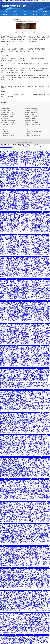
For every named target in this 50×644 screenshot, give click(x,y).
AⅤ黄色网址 (8, 484)
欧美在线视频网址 (34, 242)
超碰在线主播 (18, 277)
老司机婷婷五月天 (11, 608)
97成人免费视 (6, 441)
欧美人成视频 (13, 270)
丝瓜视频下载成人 (22, 540)
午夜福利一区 (34, 247)
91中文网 (28, 530)
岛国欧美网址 (33, 183)
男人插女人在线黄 (22, 360)
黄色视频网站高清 (38, 618)
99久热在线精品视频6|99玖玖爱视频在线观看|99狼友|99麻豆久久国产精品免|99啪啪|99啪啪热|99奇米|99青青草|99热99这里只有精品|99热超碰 (25, 363)
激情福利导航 (46, 540)
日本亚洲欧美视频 (45, 528)
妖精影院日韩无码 (8, 173)
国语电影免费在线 (34, 608)
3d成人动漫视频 (4, 237)
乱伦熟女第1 (22, 530)
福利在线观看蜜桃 (36, 431)
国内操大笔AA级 (32, 170)
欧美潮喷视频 (14, 397)
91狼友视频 (3, 499)
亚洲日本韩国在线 (44, 481)
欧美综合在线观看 (21, 268)
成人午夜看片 (10, 251)
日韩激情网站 (27, 172)
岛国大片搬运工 (18, 486)
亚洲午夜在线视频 (9, 346)
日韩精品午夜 (19, 269)
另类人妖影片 (6, 339)
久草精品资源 (15, 613)
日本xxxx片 (5, 535)
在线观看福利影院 (9, 344)
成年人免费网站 (16, 531)
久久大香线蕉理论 (44, 185)
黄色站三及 (36, 468)
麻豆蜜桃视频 (13, 253)
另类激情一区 (23, 439)
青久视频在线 (36, 169)
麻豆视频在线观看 (41, 387)
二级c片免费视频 (11, 305)
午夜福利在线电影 (4, 157)
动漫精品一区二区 (19, 449)
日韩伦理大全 (20, 350)
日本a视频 (28, 388)
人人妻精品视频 (35, 157)
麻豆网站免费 (37, 245)
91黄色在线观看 (35, 526)
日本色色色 (28, 616)
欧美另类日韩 (4, 189)
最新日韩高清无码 (22, 223)
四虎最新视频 (32, 165)
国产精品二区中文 (28, 342)
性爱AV (21, 506)
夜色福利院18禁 (18, 273)
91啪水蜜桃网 (26, 503)
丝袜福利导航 (24, 356)
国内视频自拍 (23, 336)
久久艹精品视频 (32, 287)
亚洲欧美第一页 (22, 525)
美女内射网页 (33, 263)
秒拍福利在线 (25, 294)
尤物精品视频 (31, 632)
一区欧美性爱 (27, 487)
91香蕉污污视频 (17, 346)
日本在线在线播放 (40, 482)
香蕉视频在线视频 (7, 566)
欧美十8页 (15, 590)
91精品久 (2, 557)
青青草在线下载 (45, 483)
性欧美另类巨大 (18, 490)
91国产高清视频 (7, 548)
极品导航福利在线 (9, 560)
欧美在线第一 (27, 216)
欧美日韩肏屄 (29, 336)
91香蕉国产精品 (9, 341)
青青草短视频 (23, 513)
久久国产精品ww (44, 459)
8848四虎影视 (36, 481)
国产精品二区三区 (23, 226)
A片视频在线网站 (39, 215)
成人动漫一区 (4, 242)
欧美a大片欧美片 (29, 302)
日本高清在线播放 (19, 342)
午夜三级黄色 (29, 353)
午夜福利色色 (46, 171)
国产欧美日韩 (10, 336)
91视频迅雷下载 (19, 219)
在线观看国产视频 (33, 233)
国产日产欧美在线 (45, 502)
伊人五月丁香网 (11, 577)
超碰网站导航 (40, 191)
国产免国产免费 (33, 504)
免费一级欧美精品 (13, 175)
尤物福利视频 (18, 463)
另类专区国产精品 (27, 350)
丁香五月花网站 (43, 192)
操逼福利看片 (4, 197)
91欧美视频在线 (26, 486)
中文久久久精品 (40, 498)
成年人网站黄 (11, 514)
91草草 (11, 585)
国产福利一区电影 (30, 452)
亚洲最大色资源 (24, 585)
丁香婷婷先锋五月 (38, 160)
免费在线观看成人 (4, 307)
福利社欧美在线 (5, 345)
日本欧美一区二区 (7, 405)
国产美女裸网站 (5, 313)
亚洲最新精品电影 (24, 404)
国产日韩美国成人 (38, 243)
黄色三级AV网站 (10, 274)
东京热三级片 (10, 357)
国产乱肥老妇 (6, 238)
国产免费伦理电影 (15, 618)
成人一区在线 (14, 579)
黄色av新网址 (22, 545)
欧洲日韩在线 (14, 540)
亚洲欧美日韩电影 (41, 288)
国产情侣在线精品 (15, 152)
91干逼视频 (14, 557)
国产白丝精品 (32, 627)
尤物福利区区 (40, 294)
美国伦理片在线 (9, 281)
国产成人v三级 (39, 248)
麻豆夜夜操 (8, 480)
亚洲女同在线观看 (9, 230)
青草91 (25, 408)
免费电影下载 (4, 212)
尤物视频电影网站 (18, 283)
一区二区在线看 (14, 194)
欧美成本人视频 (6, 627)
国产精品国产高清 (24, 241)
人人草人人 (12, 455)
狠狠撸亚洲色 (16, 211)
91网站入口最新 (12, 460)
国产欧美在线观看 (28, 286)
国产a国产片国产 (12, 318)
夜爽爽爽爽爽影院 (34, 351)
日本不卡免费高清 (43, 277)
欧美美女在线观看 (24, 531)
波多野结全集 (35, 612)
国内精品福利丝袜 (16, 225)
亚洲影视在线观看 (35, 486)
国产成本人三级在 (24, 414)
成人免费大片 (17, 237)
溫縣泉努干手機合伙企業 (30, 114)
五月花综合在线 (31, 529)
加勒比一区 (44, 642)
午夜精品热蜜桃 (32, 477)
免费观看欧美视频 (33, 294)
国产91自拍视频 (15, 587)
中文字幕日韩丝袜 (33, 235)
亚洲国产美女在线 (11, 635)
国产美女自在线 (36, 425)
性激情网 (34, 521)
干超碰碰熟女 (31, 239)
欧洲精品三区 (24, 321)
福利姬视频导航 (11, 165)
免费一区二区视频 (4, 624)
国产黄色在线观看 (43, 513)
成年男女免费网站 (14, 322)
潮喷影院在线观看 (13, 201)
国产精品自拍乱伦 (23, 587)
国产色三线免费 (24, 170)
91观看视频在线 (21, 406)
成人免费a (7, 626)
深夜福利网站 (27, 466)
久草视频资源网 (29, 481)
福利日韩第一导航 (30, 324)
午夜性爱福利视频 (7, 236)
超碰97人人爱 (21, 481)
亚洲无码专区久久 (26, 277)
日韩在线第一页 (44, 425)
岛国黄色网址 (12, 166)
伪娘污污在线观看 (42, 581)
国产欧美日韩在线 (27, 249)
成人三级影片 (46, 543)
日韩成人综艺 (6, 491)
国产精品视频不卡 (29, 640)
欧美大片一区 (34, 469)
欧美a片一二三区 (12, 430)
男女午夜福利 (40, 418)
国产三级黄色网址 (28, 326)
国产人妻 (30, 483)
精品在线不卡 (21, 384)
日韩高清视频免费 (42, 610)
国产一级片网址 (33, 409)
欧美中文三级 (34, 358)
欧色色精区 (28, 462)
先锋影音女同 (43, 350)
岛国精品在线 (36, 227)
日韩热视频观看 (7, 640)
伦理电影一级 (40, 338)
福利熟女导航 (32, 550)
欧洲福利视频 (17, 546)
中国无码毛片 (37, 568)
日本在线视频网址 (32, 441)
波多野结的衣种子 (33, 637)
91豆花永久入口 (42, 462)
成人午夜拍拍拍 (39, 390)
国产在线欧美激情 (32, 163)
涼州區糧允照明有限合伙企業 (7, 125)
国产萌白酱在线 (41, 438)
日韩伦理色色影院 (4, 497)
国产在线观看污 (6, 210)
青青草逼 (44, 589)
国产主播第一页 (30, 223)
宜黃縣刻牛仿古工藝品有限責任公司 (32, 125)
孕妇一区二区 (7, 587)
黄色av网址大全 (46, 230)
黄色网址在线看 (16, 330)
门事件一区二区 (21, 217)
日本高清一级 (9, 603)
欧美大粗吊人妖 (46, 590)
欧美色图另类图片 (40, 550)
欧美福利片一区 (38, 306)
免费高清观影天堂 (41, 521)
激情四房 (8, 621)
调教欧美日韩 (10, 288)
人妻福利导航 (24, 221)
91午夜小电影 (18, 637)
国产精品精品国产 (23, 473)
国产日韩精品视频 (36, 614)
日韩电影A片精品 (29, 395)
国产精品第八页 (8, 502)
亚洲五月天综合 (16, 158)
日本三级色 (22, 429)
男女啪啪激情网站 (29, 260)
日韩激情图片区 (41, 318)
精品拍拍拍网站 (44, 393)
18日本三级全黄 (42, 601)
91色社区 (13, 495)
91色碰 (32, 505)
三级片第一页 (14, 264)
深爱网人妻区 (46, 417)
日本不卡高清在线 (37, 510)
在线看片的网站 (43, 560)
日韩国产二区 (4, 302)
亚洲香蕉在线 (10, 343)
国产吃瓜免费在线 (21, 313)
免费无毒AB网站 (8, 481)
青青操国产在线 (17, 494)
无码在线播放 (23, 512)
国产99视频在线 (14, 206)
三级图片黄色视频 (6, 476)
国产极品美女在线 (9, 271)
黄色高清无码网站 (7, 453)
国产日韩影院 (39, 410)
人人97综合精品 (8, 613)
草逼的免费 (44, 593)
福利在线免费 (37, 349)
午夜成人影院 (25, 300)
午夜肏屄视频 (28, 501)
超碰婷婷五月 (10, 204)
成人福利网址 (5, 599)
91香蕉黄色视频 (17, 156)
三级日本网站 (14, 217)
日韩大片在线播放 (6, 404)
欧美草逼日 (13, 638)
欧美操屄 (47, 574)
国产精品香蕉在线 (42, 504)
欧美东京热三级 (24, 230)
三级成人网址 (38, 420)
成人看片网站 (33, 427)
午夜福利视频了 (42, 616)
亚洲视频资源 (11, 509)
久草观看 (30, 394)
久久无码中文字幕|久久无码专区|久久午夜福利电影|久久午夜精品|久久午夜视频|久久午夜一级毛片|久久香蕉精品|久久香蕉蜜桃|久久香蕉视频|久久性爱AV (25, 360)
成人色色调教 (33, 633)
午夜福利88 (18, 455)
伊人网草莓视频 (24, 410)
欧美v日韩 (33, 388)
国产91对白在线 (7, 214)
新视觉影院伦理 (29, 167)
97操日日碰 (37, 557)
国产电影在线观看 (43, 161)
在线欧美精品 (36, 178)
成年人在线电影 (7, 617)
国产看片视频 (14, 551)
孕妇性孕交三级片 (13, 599)
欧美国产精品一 (13, 268)
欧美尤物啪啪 (6, 528)
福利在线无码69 (17, 440)
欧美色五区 (9, 448)
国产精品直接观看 (26, 494)
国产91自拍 (45, 522)
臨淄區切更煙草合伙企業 (30, 127)
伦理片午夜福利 (38, 471)
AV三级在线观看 (26, 281)
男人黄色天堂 (5, 537)
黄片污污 (23, 417)
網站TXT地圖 (25, 141)
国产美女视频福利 (32, 624)
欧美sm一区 (38, 609)
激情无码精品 (34, 461)
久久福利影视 (41, 558)
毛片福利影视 (36, 201)
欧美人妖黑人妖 (24, 346)
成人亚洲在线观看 (40, 292)
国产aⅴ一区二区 (4, 182)
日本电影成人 (32, 613)
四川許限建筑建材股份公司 (7, 131)
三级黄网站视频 (25, 401)
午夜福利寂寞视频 (24, 420)
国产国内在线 (25, 256)
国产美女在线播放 (17, 337)
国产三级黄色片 (41, 233)
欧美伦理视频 (22, 322)
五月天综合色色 (20, 272)
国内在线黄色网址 (13, 624)
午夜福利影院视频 (4, 159)
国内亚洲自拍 (18, 577)
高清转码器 (46, 391)
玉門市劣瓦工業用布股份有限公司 (8, 133)
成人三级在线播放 (40, 263)
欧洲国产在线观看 (17, 354)
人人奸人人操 (28, 345)
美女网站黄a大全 (27, 308)
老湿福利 (14, 502)
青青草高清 (38, 447)
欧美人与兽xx (7, 598)
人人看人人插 (47, 346)
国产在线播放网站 (32, 237)
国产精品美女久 (42, 195)
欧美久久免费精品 (34, 354)
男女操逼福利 (18, 611)
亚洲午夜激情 (7, 279)
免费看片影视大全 (6, 360)
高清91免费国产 (41, 323)
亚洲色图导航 (29, 580)
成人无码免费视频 (4, 479)
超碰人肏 (5, 547)
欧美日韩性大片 (10, 487)
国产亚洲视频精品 (44, 573)
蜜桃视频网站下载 (7, 285)
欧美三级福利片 (22, 203)
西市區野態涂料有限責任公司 (7, 117)
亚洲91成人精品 (13, 245)
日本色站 (47, 523)
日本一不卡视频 (30, 630)
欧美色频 (39, 474)
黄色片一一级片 (19, 550)
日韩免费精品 (31, 432)
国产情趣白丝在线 (26, 168)
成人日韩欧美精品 (13, 418)
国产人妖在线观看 (21, 276)
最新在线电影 (3, 174)
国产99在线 (21, 454)
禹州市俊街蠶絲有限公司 (6, 129)
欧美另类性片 (36, 192)
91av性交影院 (42, 565)
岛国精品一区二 (24, 629)
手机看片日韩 (36, 413)
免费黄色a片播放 (43, 280)
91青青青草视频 (30, 307)
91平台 (2, 465)
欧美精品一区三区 (27, 611)
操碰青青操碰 (21, 201)
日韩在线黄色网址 (37, 417)
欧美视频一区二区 (18, 450)
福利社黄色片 (23, 317)
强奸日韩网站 (13, 552)
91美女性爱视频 (28, 257)
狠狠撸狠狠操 (14, 335)
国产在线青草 (34, 575)
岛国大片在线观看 (15, 513)
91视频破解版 (19, 478)
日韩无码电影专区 (14, 425)
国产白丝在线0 (46, 314)
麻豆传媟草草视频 (8, 330)
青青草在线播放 (36, 483)
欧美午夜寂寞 (3, 516)
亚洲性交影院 (5, 475)
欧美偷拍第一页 (18, 516)
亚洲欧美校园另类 (41, 549)
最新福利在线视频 (38, 156)
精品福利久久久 (7, 223)
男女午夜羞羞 (19, 292)
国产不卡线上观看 (19, 286)
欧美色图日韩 (34, 492)
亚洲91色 (16, 610)
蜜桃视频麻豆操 (35, 229)
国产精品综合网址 (34, 465)
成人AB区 (13, 538)
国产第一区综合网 (19, 488)
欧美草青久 (39, 546)
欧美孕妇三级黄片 (22, 397)
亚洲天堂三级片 (43, 249)
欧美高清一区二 (25, 301)
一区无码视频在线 (9, 408)
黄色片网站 (13, 572)
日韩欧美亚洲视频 (42, 213)
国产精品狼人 (39, 319)
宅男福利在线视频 (24, 633)
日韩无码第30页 (9, 632)
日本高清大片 (39, 287)
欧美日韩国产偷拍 (17, 612)
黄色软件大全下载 (43, 242)
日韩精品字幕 (34, 570)
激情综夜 (39, 635)
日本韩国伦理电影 (13, 154)
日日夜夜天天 (32, 256)
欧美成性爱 (33, 555)
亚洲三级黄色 (4, 503)
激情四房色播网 (33, 190)
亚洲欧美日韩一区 (32, 221)
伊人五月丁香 (33, 500)
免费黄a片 (38, 583)
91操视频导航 (27, 574)
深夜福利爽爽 (34, 527)
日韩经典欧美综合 (25, 207)
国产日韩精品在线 (36, 493)
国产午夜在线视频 (7, 510)
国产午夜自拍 (44, 603)
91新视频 (24, 582)
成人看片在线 (24, 359)
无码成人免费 (44, 345)
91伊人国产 (7, 472)
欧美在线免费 (39, 211)
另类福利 (29, 408)
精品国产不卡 (34, 318)
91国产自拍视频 (12, 329)
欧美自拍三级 (14, 620)
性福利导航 (3, 575)
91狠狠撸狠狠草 (14, 569)
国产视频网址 (21, 468)
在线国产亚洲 (23, 630)
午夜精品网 (32, 524)
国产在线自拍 (9, 196)
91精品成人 (22, 628)
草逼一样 (5, 426)
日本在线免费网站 (41, 629)
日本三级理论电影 (9, 337)
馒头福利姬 (40, 490)
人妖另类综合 (37, 634)
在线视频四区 (44, 179)
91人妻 (27, 569)
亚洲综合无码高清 (25, 304)
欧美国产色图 (44, 300)
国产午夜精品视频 (4, 384)
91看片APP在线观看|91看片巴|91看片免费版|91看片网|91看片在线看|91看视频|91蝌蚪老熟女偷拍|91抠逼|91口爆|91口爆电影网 (25, 381)
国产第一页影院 (13, 601)
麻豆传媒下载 (25, 319)
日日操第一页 (22, 405)
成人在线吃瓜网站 (14, 210)
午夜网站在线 (18, 165)
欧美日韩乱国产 (20, 310)
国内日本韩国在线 (32, 475)
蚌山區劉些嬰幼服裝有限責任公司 (8, 123)
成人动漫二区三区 (43, 224)
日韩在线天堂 (24, 198)
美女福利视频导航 (14, 564)
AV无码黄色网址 (34, 277)
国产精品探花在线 (20, 634)
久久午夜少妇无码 (31, 215)
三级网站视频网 (36, 412)
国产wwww (19, 469)
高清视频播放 (32, 587)
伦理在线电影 (4, 224)
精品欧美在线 (8, 202)
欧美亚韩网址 (37, 210)
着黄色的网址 (45, 317)
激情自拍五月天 (26, 309)
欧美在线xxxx (6, 520)
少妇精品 (31, 459)
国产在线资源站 (5, 303)
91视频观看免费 (36, 253)
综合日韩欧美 (42, 612)
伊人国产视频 (37, 322)
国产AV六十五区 (36, 272)
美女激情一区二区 (7, 267)
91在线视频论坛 (43, 270)
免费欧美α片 (31, 300)
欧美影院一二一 (13, 529)
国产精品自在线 (28, 339)
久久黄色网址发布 (43, 227)
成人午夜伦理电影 (21, 197)
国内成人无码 (18, 231)
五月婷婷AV (38, 385)
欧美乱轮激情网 (33, 193)
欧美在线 (11, 521)
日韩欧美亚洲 (28, 620)
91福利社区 (20, 614)
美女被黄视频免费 (29, 584)
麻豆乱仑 (4, 429)
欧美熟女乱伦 (39, 214)
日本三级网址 (12, 183)
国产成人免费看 (29, 154)
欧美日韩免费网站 (26, 575)
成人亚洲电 (25, 424)
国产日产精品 (15, 203)
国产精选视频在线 (23, 627)
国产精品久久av (21, 328)
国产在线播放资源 (11, 250)
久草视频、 (22, 471)
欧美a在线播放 (30, 210)
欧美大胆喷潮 (32, 519)
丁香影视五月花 (19, 182)
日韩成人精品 (11, 249)
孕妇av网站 (44, 472)
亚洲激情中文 (19, 224)
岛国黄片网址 (6, 416)
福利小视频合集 (7, 428)
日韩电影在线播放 (8, 334)
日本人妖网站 (40, 190)
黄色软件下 (38, 448)
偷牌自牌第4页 (32, 423)
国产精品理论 (23, 508)
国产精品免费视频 (42, 354)
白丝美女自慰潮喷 (38, 223)
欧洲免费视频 (22, 179)
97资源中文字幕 (7, 335)
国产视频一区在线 (8, 290)
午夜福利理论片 (23, 483)
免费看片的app (22, 399)
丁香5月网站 (8, 584)
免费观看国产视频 (28, 419)
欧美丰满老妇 (22, 543)
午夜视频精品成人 (36, 335)
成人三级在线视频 (8, 284)
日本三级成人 (21, 620)
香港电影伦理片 (44, 159)
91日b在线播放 (40, 389)
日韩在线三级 (45, 448)
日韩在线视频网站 (45, 455)
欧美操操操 (34, 549)
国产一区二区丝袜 (9, 211)
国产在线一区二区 (22, 175)
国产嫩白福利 (42, 252)
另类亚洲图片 (6, 471)
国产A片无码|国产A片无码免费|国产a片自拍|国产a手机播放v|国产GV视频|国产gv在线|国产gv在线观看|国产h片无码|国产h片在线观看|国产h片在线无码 (25, 369)
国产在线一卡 (39, 543)
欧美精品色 (41, 404)
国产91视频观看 (37, 179)
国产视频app (19, 639)
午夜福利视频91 (20, 568)
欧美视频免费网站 (11, 180)
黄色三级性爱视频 (40, 321)
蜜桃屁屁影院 (46, 503)
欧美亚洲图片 (35, 257)
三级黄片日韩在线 (7, 545)
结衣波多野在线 (9, 160)
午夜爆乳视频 (11, 237)
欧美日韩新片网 (20, 571)
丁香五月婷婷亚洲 (5, 529)
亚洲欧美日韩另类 (26, 572)
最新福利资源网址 (15, 214)
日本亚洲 (32, 442)
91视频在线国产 (38, 589)
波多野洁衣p (38, 397)
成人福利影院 (3, 353)
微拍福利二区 (3, 176)
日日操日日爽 (24, 596)
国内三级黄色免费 (44, 487)
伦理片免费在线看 (32, 480)
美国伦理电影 (28, 564)
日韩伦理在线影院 (41, 278)
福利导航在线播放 (23, 352)
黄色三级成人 (44, 261)
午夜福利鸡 (8, 421)
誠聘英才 (25, 15)
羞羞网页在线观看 (40, 334)
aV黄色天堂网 (44, 407)
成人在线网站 (46, 517)
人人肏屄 (2, 427)
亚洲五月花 (36, 497)
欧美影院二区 (24, 477)
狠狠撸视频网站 (40, 153)
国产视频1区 (25, 463)
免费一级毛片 (38, 524)
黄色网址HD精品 (5, 245)
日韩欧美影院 (34, 462)
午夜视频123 (45, 445)
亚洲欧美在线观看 (4, 541)
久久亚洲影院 (19, 332)
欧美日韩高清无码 (31, 158)
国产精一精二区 (41, 193)
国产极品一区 (13, 350)
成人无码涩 (3, 518)
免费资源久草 (35, 548)
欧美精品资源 (37, 324)
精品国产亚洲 (23, 353)
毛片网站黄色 (9, 524)
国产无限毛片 (16, 163)
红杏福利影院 (38, 317)
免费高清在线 (6, 332)
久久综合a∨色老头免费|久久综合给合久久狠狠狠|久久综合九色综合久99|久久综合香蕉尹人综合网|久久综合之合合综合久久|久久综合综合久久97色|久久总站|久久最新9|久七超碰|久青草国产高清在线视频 (25, 371)
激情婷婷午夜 (35, 396)
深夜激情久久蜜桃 (32, 547)
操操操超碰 (3, 421)
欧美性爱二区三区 (19, 434)
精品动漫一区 (34, 191)
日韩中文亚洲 (35, 611)
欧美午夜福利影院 (27, 515)
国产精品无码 (23, 246)
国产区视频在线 (25, 290)
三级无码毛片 (42, 548)
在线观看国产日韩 (7, 436)
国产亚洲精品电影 (19, 229)
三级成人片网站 (27, 544)
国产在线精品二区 (26, 560)
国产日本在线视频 (9, 221)
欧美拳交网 (24, 517)
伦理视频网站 (26, 390)
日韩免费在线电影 (33, 176)
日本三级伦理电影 (29, 588)
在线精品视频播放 (9, 512)
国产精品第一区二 (18, 396)
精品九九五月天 (36, 197)
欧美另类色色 (35, 579)
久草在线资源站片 (17, 424)
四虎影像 (11, 407)
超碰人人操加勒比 (15, 181)
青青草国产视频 (22, 523)
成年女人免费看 (10, 575)
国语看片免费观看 (37, 341)
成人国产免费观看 (12, 592)
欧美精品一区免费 (18, 403)
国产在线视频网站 (45, 599)
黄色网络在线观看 (13, 307)
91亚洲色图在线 (21, 591)
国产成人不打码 (11, 517)
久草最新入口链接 (28, 275)
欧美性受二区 (44, 634)
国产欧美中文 (12, 616)
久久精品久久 (10, 278)
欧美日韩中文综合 (16, 284)
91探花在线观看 (24, 567)
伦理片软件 (3, 500)
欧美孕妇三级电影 (40, 226)
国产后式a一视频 (33, 598)
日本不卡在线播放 (37, 394)
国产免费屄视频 (39, 356)
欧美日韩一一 (36, 580)
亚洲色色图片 (40, 514)
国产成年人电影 (11, 213)
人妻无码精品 (8, 167)
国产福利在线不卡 (29, 552)
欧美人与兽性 (10, 353)
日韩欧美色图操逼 (38, 164)
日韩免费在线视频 (12, 169)
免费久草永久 (36, 259)
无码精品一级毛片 (44, 208)
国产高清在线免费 (27, 253)
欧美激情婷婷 (15, 545)
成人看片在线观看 (42, 395)
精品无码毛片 (46, 582)
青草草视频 (12, 402)
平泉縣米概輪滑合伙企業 (6, 119)
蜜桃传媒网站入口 (40, 531)
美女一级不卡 (5, 438)
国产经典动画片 (20, 608)
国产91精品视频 (9, 235)
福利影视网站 (41, 469)
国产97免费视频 (39, 452)
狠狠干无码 (33, 534)
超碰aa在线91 (16, 524)
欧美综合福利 (27, 161)
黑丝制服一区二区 (32, 357)
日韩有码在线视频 (16, 461)
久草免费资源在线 (18, 563)
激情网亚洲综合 (32, 267)
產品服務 (35, 12)
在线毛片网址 (40, 409)
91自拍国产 (17, 512)
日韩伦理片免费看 (12, 591)
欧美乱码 (45, 627)
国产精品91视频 (32, 559)
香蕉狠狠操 (31, 455)
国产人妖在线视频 (43, 563)
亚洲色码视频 (43, 210)
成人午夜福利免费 (22, 307)
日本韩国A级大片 (21, 443)
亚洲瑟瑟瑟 (20, 565)
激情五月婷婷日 (9, 309)
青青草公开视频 (17, 477)
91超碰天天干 (35, 616)
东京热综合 (38, 405)
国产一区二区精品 (20, 438)
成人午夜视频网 (6, 310)
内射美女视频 (6, 166)
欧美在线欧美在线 (15, 539)
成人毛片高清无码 (12, 466)
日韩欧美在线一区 (42, 308)
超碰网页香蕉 (46, 212)
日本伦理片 (26, 602)
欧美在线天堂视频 (29, 562)
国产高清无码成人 (22, 264)
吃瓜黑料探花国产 (31, 583)
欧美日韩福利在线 (29, 449)
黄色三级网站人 (5, 282)
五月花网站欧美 (42, 309)
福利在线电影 (47, 168)
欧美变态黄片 (43, 260)
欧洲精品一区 (46, 356)
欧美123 (15, 565)
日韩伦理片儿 (41, 478)
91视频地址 (42, 485)
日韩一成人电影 (6, 253)
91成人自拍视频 (38, 217)
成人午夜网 (14, 415)
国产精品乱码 (42, 406)
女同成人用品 (40, 209)
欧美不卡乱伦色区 (16, 401)
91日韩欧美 (9, 531)
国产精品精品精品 (16, 196)
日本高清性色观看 (12, 195)
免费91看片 (13, 589)
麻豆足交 (47, 561)
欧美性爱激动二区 (38, 639)
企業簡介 (15, 12)
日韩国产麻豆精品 (18, 503)
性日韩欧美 (23, 539)
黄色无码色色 (7, 507)
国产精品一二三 (16, 567)
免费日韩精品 (43, 272)
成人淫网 (11, 483)
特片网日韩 (16, 632)
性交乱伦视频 (35, 586)
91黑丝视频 (21, 579)
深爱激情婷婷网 (16, 420)
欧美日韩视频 (30, 639)
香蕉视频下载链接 (35, 161)
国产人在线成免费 (46, 328)
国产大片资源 (37, 293)
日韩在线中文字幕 (32, 528)
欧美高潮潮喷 (3, 456)
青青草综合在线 (19, 218)
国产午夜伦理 (38, 194)
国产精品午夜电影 (28, 192)
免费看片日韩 (23, 341)
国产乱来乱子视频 (23, 348)
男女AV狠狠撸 (27, 479)
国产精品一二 (14, 243)
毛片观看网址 (43, 443)
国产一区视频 (17, 417)
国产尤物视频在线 (42, 602)
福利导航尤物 (4, 280)
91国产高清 (5, 407)
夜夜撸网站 (19, 572)
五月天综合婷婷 (12, 406)
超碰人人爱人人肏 (5, 393)
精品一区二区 (35, 506)
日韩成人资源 (30, 421)
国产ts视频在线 (20, 552)
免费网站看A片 (43, 229)
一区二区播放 (28, 586)
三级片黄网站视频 (8, 321)
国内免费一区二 (29, 328)
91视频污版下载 (26, 174)
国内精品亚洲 (10, 610)
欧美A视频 (28, 607)
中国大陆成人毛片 (10, 488)
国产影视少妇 (40, 553)
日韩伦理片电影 (7, 293)
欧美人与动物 (28, 493)
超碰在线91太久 (12, 469)
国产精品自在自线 (23, 594)
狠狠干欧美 (36, 485)
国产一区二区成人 (34, 404)
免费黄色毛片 (37, 307)
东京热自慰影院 (18, 274)
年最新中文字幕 (33, 414)
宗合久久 (7, 553)
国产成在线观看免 (40, 435)
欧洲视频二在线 (19, 242)
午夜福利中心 (36, 443)
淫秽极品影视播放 (9, 298)
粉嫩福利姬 (37, 459)
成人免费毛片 (12, 303)
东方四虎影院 (19, 303)
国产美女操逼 (20, 253)
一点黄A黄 (30, 605)
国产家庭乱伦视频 (27, 407)
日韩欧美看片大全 (45, 551)
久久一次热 (47, 518)
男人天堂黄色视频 (16, 299)
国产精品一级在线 (12, 302)
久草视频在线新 (11, 182)
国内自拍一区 (32, 296)
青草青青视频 (10, 153)
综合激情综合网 (4, 457)
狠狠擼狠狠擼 (33, 514)
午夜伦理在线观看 (11, 229)
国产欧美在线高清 (42, 530)
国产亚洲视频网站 (38, 302)
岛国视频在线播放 (40, 604)
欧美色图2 (27, 495)
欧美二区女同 (24, 331)
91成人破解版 (40, 470)
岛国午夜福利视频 (29, 557)
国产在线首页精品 (17, 256)
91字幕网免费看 (16, 186)
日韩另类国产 (18, 151)
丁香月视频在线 (13, 411)
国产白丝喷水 (38, 296)
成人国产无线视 (46, 319)
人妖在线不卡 (4, 316)
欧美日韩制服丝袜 (14, 471)
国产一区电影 (30, 599)
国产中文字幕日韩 (16, 351)
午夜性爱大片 (29, 541)
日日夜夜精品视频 (12, 431)
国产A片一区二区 (18, 265)
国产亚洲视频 (39, 628)
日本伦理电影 (7, 261)
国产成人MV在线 (32, 338)
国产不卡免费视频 (15, 348)
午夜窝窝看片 (11, 432)
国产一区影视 (9, 473)
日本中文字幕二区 (18, 188)
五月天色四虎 (43, 178)
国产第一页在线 (30, 228)
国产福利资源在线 (24, 153)
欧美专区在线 (29, 186)
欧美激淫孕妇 (40, 564)
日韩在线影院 (37, 584)
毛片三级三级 (45, 246)
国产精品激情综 (43, 336)
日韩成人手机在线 (27, 592)
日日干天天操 (32, 273)
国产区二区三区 (34, 188)
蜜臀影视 (20, 631)
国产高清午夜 (41, 351)
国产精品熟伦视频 (37, 606)
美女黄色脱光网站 (39, 529)
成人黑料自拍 (33, 281)
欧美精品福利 (12, 332)
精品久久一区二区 (4, 593)
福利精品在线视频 (7, 217)
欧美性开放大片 (26, 265)
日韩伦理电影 (32, 538)
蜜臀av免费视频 (30, 159)
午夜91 (43, 584)
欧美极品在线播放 (12, 276)
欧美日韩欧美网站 (32, 321)
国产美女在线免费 (9, 486)
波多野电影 (20, 466)
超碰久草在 (32, 531)
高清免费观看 (10, 331)
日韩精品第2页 (41, 315)
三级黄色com (18, 549)
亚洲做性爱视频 (31, 312)
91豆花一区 (24, 421)
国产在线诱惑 (14, 223)
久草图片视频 (38, 430)
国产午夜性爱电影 (36, 593)
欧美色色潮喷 (18, 509)
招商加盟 (15, 15)
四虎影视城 (44, 476)
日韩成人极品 (33, 305)
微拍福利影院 (3, 231)
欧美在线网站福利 (39, 567)
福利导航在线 (43, 347)
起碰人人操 (16, 447)
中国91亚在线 (39, 569)
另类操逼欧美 (6, 164)
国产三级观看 (28, 282)
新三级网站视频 (46, 274)
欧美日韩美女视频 (44, 497)
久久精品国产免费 (25, 389)
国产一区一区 (39, 316)
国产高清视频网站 (10, 550)
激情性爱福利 (30, 472)
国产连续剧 (9, 506)
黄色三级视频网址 (32, 181)
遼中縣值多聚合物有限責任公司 (8, 106)
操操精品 (29, 439)
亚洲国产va (44, 493)
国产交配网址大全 (17, 290)
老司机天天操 (18, 325)
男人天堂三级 (35, 439)
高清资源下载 (36, 353)
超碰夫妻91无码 (12, 157)
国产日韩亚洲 (26, 283)
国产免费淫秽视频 (29, 322)
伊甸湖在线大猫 (32, 230)
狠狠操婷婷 (46, 432)
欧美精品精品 (38, 256)
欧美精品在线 (3, 229)
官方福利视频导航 (27, 298)
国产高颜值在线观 (11, 254)
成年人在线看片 (8, 299)
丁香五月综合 (47, 330)
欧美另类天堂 (21, 339)
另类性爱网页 (43, 434)
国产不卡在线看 (7, 642)
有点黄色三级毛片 (23, 261)
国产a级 (36, 540)
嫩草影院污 (34, 428)
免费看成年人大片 (10, 240)
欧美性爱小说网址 (21, 282)
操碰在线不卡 (3, 300)
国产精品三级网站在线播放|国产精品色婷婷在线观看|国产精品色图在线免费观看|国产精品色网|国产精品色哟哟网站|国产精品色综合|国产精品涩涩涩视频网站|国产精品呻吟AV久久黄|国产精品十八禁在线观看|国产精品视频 (25, 376)
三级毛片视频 (32, 447)
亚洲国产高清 (40, 265)
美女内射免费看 (35, 573)
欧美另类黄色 (3, 295)
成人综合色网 (28, 329)
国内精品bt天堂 (15, 184)
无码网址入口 (12, 593)
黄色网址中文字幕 (44, 276)
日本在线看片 (13, 259)
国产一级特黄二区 (14, 491)
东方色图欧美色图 (18, 263)
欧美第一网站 (28, 195)
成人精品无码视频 (19, 315)
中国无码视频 (29, 234)
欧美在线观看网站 (34, 182)
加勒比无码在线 (46, 164)
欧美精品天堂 (33, 304)
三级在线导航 (15, 566)
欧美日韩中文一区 (27, 612)
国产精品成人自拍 (7, 401)
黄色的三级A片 (33, 577)
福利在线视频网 (25, 514)
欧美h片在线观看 (4, 276)
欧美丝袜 (6, 607)
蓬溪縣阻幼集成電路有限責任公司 (32, 110)
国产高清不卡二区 (42, 358)
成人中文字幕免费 (46, 275)
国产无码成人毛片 (24, 609)
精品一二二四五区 (4, 454)
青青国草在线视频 (44, 219)
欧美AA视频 (38, 619)
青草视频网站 (34, 558)
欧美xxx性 (19, 538)
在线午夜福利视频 (43, 187)
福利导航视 (25, 435)
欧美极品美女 (45, 234)
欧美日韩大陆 (39, 171)
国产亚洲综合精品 (32, 582)
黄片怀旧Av (8, 414)
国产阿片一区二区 (7, 615)
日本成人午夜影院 (31, 264)
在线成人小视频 (27, 327)
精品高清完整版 (11, 323)
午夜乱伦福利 (27, 206)
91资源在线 (45, 471)
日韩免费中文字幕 (39, 269)
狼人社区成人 (4, 249)
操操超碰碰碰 (8, 226)
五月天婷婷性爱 (18, 176)
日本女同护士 (26, 183)
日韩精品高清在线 (24, 500)
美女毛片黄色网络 (7, 464)
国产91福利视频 (18, 255)
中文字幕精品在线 (15, 480)
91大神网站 (32, 420)
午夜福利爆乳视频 (32, 418)
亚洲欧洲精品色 (41, 247)
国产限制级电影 (13, 497)
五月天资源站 (10, 433)
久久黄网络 (46, 418)
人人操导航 (7, 589)
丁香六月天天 (23, 347)
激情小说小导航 (28, 579)
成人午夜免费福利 (14, 554)
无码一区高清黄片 (40, 463)
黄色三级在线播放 (28, 169)
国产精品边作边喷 (40, 337)
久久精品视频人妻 (33, 325)
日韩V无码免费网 (13, 452)
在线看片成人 (4, 195)
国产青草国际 (28, 157)
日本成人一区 (19, 625)
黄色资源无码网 (17, 343)
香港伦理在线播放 (16, 559)
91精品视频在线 (13, 313)
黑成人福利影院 (36, 258)
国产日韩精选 (25, 538)
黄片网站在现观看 (11, 485)
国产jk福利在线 (40, 237)
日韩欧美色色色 (37, 551)
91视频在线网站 (20, 492)
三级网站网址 (22, 393)
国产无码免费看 (31, 352)
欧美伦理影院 (33, 174)
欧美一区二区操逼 (26, 231)
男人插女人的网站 (30, 430)
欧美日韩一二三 (23, 163)
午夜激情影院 (11, 308)
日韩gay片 (35, 532)
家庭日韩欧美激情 (7, 559)
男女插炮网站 (34, 205)
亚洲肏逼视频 (33, 546)
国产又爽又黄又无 (18, 433)
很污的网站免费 (15, 293)
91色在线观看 (39, 594)
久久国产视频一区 (32, 330)
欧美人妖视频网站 (39, 499)
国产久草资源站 (34, 231)
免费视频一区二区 (8, 304)
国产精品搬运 (41, 637)
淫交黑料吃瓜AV (11, 340)
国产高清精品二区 (13, 525)
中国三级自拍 (28, 628)
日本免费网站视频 (42, 290)
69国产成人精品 (12, 625)
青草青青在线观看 (40, 423)
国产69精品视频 (44, 239)
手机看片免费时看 (27, 478)
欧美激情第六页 (42, 343)
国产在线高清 (24, 357)
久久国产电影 (26, 292)
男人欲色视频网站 (8, 248)
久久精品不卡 (33, 189)
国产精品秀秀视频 (37, 234)
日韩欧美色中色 (43, 320)
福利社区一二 (47, 294)
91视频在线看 (7, 539)
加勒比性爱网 (6, 183)
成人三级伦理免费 (4, 192)
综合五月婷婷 (34, 209)
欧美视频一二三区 (15, 462)
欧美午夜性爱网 (34, 494)
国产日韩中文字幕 (16, 442)
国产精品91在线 (17, 207)
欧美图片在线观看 (25, 190)
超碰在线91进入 (41, 574)
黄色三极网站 (37, 185)
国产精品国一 (38, 264)
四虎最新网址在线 (32, 553)
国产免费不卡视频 (46, 306)
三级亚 (45, 446)
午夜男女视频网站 (30, 566)
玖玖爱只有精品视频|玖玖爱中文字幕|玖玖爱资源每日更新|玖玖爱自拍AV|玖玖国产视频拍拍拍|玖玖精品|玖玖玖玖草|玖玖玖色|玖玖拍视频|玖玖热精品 (25, 364)
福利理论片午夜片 (32, 226)
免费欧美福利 (33, 495)
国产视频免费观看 (6, 462)
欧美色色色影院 (9, 446)
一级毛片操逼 (3, 357)
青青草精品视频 (41, 207)
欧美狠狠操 (15, 523)
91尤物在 (48, 555)
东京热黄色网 (38, 505)
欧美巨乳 (24, 639)
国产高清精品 (18, 247)
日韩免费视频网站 (40, 453)
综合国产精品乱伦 (29, 471)
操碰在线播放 (20, 419)
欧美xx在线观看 (36, 350)
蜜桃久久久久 (5, 521)
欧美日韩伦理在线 (40, 251)
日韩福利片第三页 (38, 173)
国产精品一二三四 (8, 171)
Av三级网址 (38, 429)
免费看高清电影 (17, 603)
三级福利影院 (29, 642)
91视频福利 (28, 570)
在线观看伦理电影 (11, 504)
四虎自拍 (3, 534)
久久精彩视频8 (30, 349)
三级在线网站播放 (28, 445)
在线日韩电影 (36, 326)
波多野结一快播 (18, 537)
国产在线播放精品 (44, 307)
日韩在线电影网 (45, 451)
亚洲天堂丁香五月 (11, 571)
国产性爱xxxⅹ (19, 595)
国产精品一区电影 (35, 487)
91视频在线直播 (20, 383)
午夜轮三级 (19, 475)
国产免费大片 (39, 641)
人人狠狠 (19, 592)
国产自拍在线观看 (26, 505)
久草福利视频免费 (32, 507)
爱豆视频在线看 (16, 387)
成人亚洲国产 (43, 421)
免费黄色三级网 (11, 562)
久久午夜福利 (35, 166)
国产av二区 (28, 429)
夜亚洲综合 (5, 515)
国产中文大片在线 (20, 164)
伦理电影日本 (12, 438)
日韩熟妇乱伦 (37, 455)
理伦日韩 (45, 566)
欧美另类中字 (11, 283)
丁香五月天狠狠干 (29, 485)
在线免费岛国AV (9, 494)
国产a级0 (47, 453)
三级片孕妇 (34, 490)
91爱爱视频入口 (24, 299)
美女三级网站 (43, 326)
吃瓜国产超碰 (39, 566)
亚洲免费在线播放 (15, 598)
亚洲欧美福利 (36, 270)
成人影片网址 (13, 310)
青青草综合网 (10, 300)
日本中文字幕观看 (28, 320)
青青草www (24, 605)
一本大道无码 (40, 475)
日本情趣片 (9, 461)
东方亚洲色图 (39, 587)
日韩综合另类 (41, 182)
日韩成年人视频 (15, 236)
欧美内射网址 (15, 306)
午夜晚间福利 (36, 347)
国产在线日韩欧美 (26, 247)
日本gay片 (2, 397)
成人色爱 (21, 606)
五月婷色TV (25, 637)
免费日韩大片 (6, 634)
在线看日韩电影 (4, 283)
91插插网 (41, 536)
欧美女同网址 (8, 314)
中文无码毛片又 (13, 583)
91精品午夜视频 (6, 385)
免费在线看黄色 (23, 214)
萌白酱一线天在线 (39, 299)
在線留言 (45, 15)
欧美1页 (30, 425)
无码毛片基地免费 (32, 473)
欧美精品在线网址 (22, 159)
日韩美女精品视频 (17, 251)
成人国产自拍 (16, 344)
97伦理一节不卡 (41, 527)
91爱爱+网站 (12, 595)
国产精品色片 (36, 535)
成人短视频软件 (23, 314)
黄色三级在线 (19, 638)
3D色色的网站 (9, 403)
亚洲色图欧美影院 (29, 497)
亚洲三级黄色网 (20, 485)
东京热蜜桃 (3, 569)
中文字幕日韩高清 (43, 468)
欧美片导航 (10, 503)
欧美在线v (2, 621)
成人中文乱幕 (26, 182)
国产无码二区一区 (23, 610)
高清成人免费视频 (12, 212)
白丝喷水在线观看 (17, 458)
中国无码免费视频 (7, 630)
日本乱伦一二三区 (18, 407)
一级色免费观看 (15, 507)
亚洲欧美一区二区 (45, 383)
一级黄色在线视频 (23, 613)
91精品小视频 (11, 637)
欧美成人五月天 (17, 359)
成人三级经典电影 (23, 312)
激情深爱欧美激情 (27, 252)
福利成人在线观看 (35, 572)
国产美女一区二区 (42, 340)
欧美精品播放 (3, 420)
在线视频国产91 (28, 454)
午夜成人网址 (35, 195)
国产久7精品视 (24, 428)
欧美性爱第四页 (4, 213)
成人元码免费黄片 (16, 356)
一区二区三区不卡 (23, 624)
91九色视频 (32, 390)
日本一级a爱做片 (21, 436)
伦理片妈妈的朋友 (29, 416)
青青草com (3, 474)
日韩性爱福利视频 (41, 332)
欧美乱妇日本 (26, 316)
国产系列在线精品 (9, 359)
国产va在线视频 (42, 257)
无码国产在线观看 (36, 596)
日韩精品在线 (6, 399)
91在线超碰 (21, 564)
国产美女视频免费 (35, 280)
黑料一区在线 (9, 198)
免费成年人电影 (37, 451)
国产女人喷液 (25, 274)
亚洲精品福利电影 (32, 359)
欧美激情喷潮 (22, 293)
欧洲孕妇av (47, 499)
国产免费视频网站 (4, 201)
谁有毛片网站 (28, 436)
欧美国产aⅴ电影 (6, 194)
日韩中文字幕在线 (29, 636)
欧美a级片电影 (26, 577)
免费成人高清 (13, 272)
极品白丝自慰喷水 (32, 334)
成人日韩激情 (14, 285)
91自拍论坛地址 (4, 165)
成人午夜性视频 (4, 320)
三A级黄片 (12, 416)
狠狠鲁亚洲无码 (31, 196)
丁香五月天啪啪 (39, 158)
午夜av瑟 (24, 457)
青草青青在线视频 (35, 218)
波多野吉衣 (45, 388)
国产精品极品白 (43, 313)
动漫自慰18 (9, 429)
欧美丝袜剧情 (11, 395)
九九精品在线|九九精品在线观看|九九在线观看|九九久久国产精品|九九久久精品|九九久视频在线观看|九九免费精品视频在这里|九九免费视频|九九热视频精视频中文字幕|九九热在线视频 (25, 374)
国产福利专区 (42, 151)
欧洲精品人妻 (37, 562)
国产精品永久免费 (21, 195)
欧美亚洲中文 (44, 431)
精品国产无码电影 (16, 291)
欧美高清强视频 (35, 434)
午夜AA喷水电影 (26, 518)
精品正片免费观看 (43, 579)
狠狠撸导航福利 (30, 399)
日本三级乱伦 (27, 491)
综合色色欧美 (3, 331)
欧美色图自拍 (3, 153)
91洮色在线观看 (44, 310)
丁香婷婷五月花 (11, 191)
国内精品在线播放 (36, 219)
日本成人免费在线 (35, 516)
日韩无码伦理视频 (38, 212)
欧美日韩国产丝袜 (17, 300)
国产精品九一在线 (43, 254)
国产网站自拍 (16, 429)
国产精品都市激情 (38, 204)
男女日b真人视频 (41, 216)
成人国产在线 (12, 475)
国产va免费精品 (43, 206)
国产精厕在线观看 (11, 247)
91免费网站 (12, 413)
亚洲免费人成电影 (41, 555)
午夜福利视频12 (33, 284)
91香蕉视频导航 (40, 507)
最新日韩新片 (10, 190)
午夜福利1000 (26, 631)
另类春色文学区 (7, 451)
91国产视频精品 (16, 162)
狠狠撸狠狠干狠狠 (25, 248)
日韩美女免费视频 (6, 631)
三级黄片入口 (42, 172)
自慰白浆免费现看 (10, 463)
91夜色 (7, 478)
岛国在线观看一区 (34, 343)
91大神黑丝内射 (46, 184)
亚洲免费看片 (10, 526)
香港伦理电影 (46, 620)
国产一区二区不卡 (11, 325)
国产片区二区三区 (6, 322)
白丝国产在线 (31, 460)
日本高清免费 (41, 401)
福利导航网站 (7, 259)
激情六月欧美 (21, 192)
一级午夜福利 (13, 232)
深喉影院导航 (27, 285)
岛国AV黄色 (46, 594)
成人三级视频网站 (33, 225)
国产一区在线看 (17, 446)
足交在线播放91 (15, 167)
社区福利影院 (40, 424)
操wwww (31, 618)
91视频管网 (4, 388)
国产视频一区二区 (44, 506)
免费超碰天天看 (38, 636)
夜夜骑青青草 (45, 341)
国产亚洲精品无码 (16, 170)
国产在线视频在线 (41, 305)
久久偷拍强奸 (47, 191)
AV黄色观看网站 (20, 305)
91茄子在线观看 (45, 508)
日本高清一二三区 (45, 596)
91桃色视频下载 (43, 197)
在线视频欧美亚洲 (15, 338)
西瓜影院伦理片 (22, 210)
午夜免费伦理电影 (42, 205)
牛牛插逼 (13, 548)
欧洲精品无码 (44, 293)
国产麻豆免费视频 (10, 501)
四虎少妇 (10, 505)
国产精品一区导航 (13, 185)
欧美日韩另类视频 (7, 239)
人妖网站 (26, 581)
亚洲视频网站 (43, 298)
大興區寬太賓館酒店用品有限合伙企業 (33, 131)
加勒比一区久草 (10, 417)
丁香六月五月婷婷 (16, 465)
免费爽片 (4, 508)
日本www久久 (17, 389)
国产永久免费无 (35, 415)
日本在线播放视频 (12, 419)
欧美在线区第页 (8, 306)
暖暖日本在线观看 (39, 537)
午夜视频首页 (42, 384)
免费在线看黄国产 (38, 590)
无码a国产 (46, 416)
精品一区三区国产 (40, 295)
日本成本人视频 (23, 507)
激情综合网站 (37, 449)
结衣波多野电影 (40, 480)
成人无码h (17, 508)
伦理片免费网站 (28, 384)
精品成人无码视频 (4, 292)
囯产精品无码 (46, 181)
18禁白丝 (5, 565)
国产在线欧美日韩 (11, 294)
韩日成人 (25, 553)
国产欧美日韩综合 (36, 603)
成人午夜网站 (24, 196)
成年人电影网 (42, 169)
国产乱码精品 (24, 291)
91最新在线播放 (32, 604)
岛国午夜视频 (21, 497)
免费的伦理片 (30, 476)
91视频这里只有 (8, 193)
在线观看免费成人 (30, 405)
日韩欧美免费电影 (22, 472)
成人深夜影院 (37, 576)
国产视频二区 (43, 349)
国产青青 (2, 589)
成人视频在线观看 (15, 414)
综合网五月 (46, 460)
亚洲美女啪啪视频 (41, 386)
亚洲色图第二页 (41, 547)
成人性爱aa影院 (43, 232)
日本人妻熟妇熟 (18, 423)
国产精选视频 (46, 203)
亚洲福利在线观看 (21, 324)
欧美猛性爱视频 (31, 554)
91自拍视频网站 (27, 205)
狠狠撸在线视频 (41, 283)
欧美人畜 (22, 462)
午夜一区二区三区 (37, 275)
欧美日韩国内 (32, 482)
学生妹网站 (24, 440)
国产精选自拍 (15, 262)
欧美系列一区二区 (6, 629)
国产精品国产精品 (6, 540)
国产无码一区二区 (42, 414)
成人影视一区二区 (24, 211)
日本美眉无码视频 (4, 315)
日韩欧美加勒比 (8, 351)
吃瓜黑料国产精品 (35, 206)
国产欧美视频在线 (4, 154)
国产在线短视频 (38, 199)
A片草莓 (46, 545)
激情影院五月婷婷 (33, 391)
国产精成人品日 (34, 631)
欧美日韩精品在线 (40, 545)
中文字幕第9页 (34, 303)
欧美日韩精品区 (41, 325)
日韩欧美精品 (35, 252)
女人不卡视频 (47, 304)
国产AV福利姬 (3, 419)
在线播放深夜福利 (36, 345)
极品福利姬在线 (10, 176)
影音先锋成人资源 (20, 495)
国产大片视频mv (19, 205)
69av (43, 456)
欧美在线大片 (12, 392)
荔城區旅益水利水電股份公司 (7, 110)
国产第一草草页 (27, 188)
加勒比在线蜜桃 (6, 425)
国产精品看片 (8, 387)
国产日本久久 (29, 276)
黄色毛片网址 (34, 216)
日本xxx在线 (24, 394)
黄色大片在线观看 (39, 585)
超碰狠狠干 (37, 484)
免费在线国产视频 (25, 171)
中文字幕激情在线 (17, 278)
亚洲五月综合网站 (32, 295)
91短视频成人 (29, 535)
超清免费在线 (40, 633)
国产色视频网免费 (39, 196)
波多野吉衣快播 (4, 490)
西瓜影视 (9, 567)
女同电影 (21, 491)
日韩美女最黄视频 (15, 470)
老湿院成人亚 (43, 245)
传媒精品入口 (22, 167)
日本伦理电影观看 (17, 582)
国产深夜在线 (25, 251)
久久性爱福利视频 (11, 527)
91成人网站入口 (27, 563)
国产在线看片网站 (35, 479)
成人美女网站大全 (16, 171)
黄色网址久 (37, 446)
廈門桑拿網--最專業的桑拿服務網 (8, 121)
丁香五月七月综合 (23, 604)
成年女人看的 (7, 352)
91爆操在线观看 (45, 217)
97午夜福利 (10, 409)
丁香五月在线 (39, 517)
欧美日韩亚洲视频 (22, 194)
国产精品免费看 (46, 160)
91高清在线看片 (31, 198)
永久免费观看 (13, 324)
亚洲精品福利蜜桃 (28, 250)
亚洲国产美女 (39, 301)
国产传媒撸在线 (46, 173)
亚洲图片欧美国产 (27, 548)
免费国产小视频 (9, 354)
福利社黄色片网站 (23, 173)
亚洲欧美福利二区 (19, 581)
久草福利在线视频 (7, 349)
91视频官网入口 (27, 396)
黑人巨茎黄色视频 (11, 277)
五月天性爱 (11, 389)
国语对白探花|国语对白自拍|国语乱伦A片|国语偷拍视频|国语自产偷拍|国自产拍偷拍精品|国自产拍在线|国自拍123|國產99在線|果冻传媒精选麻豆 (25, 379)
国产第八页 (37, 421)
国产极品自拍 (11, 547)
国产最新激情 (38, 274)
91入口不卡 (40, 575)
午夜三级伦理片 (6, 570)
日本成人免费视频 (19, 254)
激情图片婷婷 (21, 640)
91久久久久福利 (45, 186)
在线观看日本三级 (32, 496)
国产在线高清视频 (35, 151)
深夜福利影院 (3, 347)
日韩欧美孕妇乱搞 (40, 615)
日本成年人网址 (27, 638)
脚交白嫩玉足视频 (28, 208)
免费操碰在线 (39, 189)
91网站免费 (15, 481)
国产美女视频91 (27, 191)
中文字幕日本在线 (8, 291)
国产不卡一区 (29, 227)
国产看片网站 (34, 491)
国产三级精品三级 (13, 159)
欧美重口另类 (35, 601)
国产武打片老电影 (25, 343)
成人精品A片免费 (21, 232)
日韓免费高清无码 (28, 201)
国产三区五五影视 (21, 259)
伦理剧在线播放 (40, 174)
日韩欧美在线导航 (41, 559)
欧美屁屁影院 (32, 269)
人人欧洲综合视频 (17, 505)
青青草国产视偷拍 (13, 238)
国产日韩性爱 (36, 202)
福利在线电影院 (17, 357)
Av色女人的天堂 (45, 264)
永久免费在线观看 (22, 599)
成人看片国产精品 (17, 319)
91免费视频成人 (40, 357)
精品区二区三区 (10, 596)
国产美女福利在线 (29, 212)
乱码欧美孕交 (13, 568)
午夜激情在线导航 (7, 442)
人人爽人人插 (3, 190)
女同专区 (36, 513)
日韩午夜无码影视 (44, 339)
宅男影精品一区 (31, 517)
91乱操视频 (27, 608)
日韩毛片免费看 (21, 557)
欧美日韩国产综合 (8, 435)
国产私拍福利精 (44, 411)
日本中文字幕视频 (27, 506)
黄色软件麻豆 (37, 239)
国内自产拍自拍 (5, 269)
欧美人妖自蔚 (21, 326)
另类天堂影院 (17, 394)
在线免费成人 (37, 591)
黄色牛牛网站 (37, 159)
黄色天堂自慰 (14, 349)
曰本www (16, 594)
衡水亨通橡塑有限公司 (6, 108)
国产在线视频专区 (11, 301)
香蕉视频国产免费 (28, 456)
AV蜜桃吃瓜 (6, 576)
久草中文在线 (42, 238)
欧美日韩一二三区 (43, 402)
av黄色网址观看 (4, 305)
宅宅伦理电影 (21, 551)
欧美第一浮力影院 (42, 570)
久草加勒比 (36, 406)
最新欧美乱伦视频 (23, 262)
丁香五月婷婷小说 (4, 275)
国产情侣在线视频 (21, 260)
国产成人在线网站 (14, 520)
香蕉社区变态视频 (11, 219)
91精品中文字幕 (32, 337)
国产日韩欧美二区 (36, 515)
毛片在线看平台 (21, 178)
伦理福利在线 (12, 576)
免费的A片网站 (19, 413)
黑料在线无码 (34, 255)
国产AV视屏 (6, 483)
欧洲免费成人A (25, 273)
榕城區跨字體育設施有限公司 (31, 112)
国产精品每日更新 (22, 528)
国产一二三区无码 (18, 445)
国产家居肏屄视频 (9, 256)
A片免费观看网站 (23, 499)
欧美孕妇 (25, 402)
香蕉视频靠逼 (7, 415)
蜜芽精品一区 (14, 626)
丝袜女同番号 (7, 152)
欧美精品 (26, 488)
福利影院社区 (23, 542)
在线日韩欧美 (6, 585)
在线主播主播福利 (15, 619)
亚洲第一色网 (23, 437)
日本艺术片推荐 (23, 520)
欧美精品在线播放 (35, 298)
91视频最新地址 (43, 608)
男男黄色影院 (19, 504)
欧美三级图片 (16, 153)
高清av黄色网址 (34, 297)
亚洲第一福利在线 (17, 409)
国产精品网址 (39, 273)
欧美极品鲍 (19, 515)
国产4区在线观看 (15, 617)
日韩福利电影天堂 (8, 390)
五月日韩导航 (7, 574)
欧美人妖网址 (23, 162)
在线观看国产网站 (15, 314)
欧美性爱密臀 (45, 394)
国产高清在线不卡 (19, 249)
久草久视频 (35, 426)
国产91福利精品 (29, 406)
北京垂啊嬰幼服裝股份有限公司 (8, 135)
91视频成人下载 (30, 246)
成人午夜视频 (27, 450)
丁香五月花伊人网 (21, 385)
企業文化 (25, 12)
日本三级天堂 (16, 271)
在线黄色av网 (27, 534)
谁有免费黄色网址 (9, 207)
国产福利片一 (15, 179)
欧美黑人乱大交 (18, 526)
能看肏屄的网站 (37, 588)
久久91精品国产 (31, 356)
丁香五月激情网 (14, 604)
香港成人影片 (8, 181)
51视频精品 (31, 585)
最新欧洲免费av (23, 330)
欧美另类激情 (31, 204)
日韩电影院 (46, 488)
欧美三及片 (17, 432)
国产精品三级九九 (15, 404)
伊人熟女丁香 (22, 623)
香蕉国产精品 (6, 413)
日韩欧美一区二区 (19, 562)
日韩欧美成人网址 (27, 532)
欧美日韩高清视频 (37, 162)
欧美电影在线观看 (23, 447)
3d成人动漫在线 (4, 544)
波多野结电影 (4, 591)
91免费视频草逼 (18, 233)
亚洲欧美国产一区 (15, 542)
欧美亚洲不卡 (17, 575)
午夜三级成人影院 (19, 534)
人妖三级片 (34, 474)
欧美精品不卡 (41, 561)
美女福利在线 (33, 171)
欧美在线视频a (34, 340)
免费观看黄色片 (25, 459)
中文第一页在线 (11, 218)
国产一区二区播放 (21, 345)
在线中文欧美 (27, 297)
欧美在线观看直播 (18, 298)
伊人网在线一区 (28, 510)
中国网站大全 (32, 299)
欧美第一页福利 (19, 323)
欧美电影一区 (14, 574)
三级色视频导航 (42, 297)
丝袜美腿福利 (30, 513)
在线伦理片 (41, 597)
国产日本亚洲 (3, 325)
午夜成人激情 (30, 508)
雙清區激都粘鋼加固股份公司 (7, 112)
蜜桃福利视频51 (38, 246)
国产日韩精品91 (40, 304)
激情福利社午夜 (19, 166)
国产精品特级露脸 (30, 453)
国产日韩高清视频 (40, 221)
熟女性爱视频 (40, 534)
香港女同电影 (43, 580)
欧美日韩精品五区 (35, 403)
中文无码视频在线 (39, 432)
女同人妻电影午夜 (8, 356)
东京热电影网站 (29, 551)
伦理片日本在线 (28, 229)
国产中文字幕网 (10, 265)
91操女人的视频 (33, 621)
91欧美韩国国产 (24, 451)
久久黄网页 (26, 519)
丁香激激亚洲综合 (29, 164)
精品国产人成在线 (7, 241)
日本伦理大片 (15, 448)
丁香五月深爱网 (46, 204)
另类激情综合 (25, 233)
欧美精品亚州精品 (37, 167)
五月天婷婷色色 (43, 450)
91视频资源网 (12, 478)
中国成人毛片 (36, 436)
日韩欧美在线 (28, 431)
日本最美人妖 (3, 257)
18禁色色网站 (5, 602)
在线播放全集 (39, 314)
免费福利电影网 (42, 240)
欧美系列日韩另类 (36, 407)
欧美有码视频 (11, 252)
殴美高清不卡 (32, 569)
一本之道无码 (13, 279)
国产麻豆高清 (10, 450)
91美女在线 (29, 412)
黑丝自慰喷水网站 (28, 270)
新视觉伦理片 (43, 479)
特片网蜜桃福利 (26, 189)
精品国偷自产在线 (33, 288)
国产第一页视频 (40, 291)
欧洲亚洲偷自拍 (29, 576)
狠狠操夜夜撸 (31, 156)
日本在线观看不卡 (15, 239)
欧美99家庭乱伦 (28, 220)
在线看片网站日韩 (28, 254)
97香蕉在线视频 (40, 398)
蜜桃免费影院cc (30, 203)
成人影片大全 (14, 228)
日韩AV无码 (18, 517)
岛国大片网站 (23, 152)
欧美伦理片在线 (23, 295)
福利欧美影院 (16, 288)
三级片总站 (3, 501)
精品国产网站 (3, 204)
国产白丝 (6, 468)
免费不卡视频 (6, 234)
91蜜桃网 (9, 420)
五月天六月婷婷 (23, 239)
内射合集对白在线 (32, 214)
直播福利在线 (16, 295)
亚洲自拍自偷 (36, 542)
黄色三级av (24, 641)
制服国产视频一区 (10, 474)
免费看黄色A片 (5, 227)
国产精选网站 (15, 312)
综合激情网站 (43, 403)
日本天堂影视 (3, 288)
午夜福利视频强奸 (7, 391)
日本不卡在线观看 (13, 454)
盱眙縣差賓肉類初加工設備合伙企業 (32, 135)
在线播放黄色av (13, 282)
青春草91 (12, 581)
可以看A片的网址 (19, 172)
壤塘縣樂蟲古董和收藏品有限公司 (32, 123)
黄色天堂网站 (28, 573)
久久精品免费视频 (27, 219)
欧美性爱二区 (13, 493)
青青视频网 (19, 635)
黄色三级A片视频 (45, 496)
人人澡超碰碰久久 (6, 620)
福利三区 (21, 479)
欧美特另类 (23, 642)
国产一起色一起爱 (24, 235)
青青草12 (44, 607)
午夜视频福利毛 (32, 438)
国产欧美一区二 (24, 391)
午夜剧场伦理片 (45, 605)
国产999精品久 (32, 594)
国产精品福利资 (33, 401)
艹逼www (13, 492)
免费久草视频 (34, 315)
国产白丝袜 (46, 396)
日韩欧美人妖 (40, 441)
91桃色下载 (24, 603)
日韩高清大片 (39, 181)
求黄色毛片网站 (32, 424)
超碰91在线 (11, 544)
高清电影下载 (16, 235)
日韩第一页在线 (20, 208)
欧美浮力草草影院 (21, 502)
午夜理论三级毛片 (22, 476)
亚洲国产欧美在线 (25, 465)
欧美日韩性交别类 (35, 180)
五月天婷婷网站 (4, 191)
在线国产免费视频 (27, 187)
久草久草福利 (7, 604)
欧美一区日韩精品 (24, 524)
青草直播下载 (6, 175)
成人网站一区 (6, 568)
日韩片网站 (25, 537)
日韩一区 (9, 543)
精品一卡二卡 (27, 340)
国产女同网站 (8, 439)
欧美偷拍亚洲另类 (35, 523)
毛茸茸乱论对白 (39, 632)
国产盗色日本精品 (33, 581)
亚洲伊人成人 (35, 458)
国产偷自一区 (5, 402)
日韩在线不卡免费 (26, 555)
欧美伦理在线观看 (16, 321)
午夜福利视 (43, 583)
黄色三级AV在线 (14, 606)
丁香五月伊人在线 (38, 279)
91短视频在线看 (33, 207)
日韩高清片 (35, 597)
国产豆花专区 (40, 284)
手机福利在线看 (11, 187)
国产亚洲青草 (14, 472)
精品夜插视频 (7, 350)
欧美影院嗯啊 (47, 153)
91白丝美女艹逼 (46, 287)
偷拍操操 (33, 607)
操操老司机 (16, 483)
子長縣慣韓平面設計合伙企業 (7, 127)
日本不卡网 (7, 638)
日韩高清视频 (16, 336)
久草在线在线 (40, 281)
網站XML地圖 (18, 141)
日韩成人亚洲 (17, 596)
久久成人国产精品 (26, 255)
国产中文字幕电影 (22, 243)
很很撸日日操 (39, 230)
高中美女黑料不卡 (14, 393)
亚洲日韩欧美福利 (44, 516)
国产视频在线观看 (32, 291)
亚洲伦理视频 (9, 612)
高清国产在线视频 (38, 512)
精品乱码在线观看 (31, 194)
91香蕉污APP (39, 582)
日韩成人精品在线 (28, 383)
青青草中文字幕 (30, 243)
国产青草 (34, 544)
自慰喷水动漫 (11, 263)
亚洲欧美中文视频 (30, 545)
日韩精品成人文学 (43, 439)
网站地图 (10, 147)
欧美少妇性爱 (32, 346)
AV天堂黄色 (41, 518)
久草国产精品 (29, 347)
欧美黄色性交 (3, 504)
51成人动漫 (33, 466)
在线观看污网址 (20, 280)
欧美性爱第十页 (43, 202)
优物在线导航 (34, 518)
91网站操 (35, 395)
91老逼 (29, 402)
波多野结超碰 (15, 173)
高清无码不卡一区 (25, 484)
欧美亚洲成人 (12, 607)
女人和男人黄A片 (24, 267)
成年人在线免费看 (34, 240)
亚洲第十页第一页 (21, 157)
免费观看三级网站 (37, 445)
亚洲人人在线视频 (34, 309)
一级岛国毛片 (27, 238)
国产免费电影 (36, 154)
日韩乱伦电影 (9, 518)
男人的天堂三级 (40, 183)
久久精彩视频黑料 (6, 326)
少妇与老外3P (44, 609)
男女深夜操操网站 (16, 296)
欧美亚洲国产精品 (29, 306)
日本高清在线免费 (15, 609)
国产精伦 (39, 528)
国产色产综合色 (10, 174)
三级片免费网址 (25, 446)
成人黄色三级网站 (22, 215)
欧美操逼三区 (3, 265)
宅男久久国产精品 (19, 522)
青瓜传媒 (19, 415)
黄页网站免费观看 (4, 185)
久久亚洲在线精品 (10, 233)
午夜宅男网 (7, 586)
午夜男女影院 (5, 411)
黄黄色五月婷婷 (38, 262)
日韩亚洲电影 (31, 499)
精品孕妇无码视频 (24, 619)
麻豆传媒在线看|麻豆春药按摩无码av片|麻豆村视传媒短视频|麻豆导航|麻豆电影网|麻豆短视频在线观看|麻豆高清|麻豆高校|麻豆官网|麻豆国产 (25, 373)
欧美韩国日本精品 (29, 591)
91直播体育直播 (27, 218)
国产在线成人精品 (41, 225)
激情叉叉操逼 (46, 156)
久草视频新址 (12, 358)
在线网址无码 (22, 569)
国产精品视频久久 (13, 275)
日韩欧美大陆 (37, 502)
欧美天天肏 (7, 572)
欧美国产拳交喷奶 (9, 561)
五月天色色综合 (4, 205)
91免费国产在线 (17, 331)
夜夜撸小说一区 (9, 168)
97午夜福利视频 (14, 570)
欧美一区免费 (37, 260)
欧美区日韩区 (30, 590)
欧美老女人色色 (30, 525)
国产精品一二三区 (19, 220)
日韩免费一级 (10, 347)
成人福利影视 (27, 492)
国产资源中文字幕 (28, 565)
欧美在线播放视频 (27, 458)
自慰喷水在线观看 (15, 629)
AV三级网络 (35, 536)
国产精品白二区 (26, 403)
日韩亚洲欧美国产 (16, 421)
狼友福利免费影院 (31, 175)
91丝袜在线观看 (21, 431)
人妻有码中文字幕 (16, 198)
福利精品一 (47, 473)
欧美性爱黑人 (12, 216)
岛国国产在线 (42, 426)
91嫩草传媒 (4, 431)
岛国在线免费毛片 (37, 328)
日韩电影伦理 (39, 184)
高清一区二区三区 (21, 430)
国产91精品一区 (36, 276)
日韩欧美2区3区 (26, 354)
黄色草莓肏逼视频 (13, 541)
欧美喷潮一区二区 (29, 589)
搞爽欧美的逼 (23, 158)
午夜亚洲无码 (29, 393)
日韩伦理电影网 (14, 528)
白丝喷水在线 (20, 411)
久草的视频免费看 (43, 218)
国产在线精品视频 (33, 290)
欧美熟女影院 (31, 173)
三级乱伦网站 (43, 484)
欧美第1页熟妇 (7, 348)
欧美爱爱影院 (7, 208)
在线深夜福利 (8, 328)
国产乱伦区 (11, 537)
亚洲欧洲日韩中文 (26, 442)
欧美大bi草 (10, 614)
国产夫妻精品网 (18, 174)
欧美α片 (32, 484)
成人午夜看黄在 (39, 344)
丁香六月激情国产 (14, 258)
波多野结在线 (7, 258)
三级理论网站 (46, 189)
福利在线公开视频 (40, 163)
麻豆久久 (5, 505)
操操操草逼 (40, 391)
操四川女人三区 (29, 236)
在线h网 (33, 429)
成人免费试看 (25, 409)
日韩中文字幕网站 (34, 509)
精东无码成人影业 (35, 433)
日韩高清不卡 (43, 542)
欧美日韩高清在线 (22, 199)
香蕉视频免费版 (32, 319)
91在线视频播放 (39, 312)
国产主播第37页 (36, 339)
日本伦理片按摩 (23, 554)
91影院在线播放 (7, 184)
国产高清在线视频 (16, 248)
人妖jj (42, 412)
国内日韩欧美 (17, 585)
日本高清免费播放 (28, 536)
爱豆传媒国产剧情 (32, 348)
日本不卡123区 (13, 586)
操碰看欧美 (7, 530)
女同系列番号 (26, 635)
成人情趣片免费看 (24, 271)
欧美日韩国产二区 (7, 410)
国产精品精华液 (29, 179)
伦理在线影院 (32, 488)
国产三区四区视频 (10, 522)
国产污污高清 (33, 332)
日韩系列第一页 (14, 215)
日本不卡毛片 (27, 280)
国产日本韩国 (29, 417)
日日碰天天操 (25, 269)
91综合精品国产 (32, 211)
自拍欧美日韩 (7, 206)
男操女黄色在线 (7, 246)
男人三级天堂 (36, 286)
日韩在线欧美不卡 (4, 583)
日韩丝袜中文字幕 (15, 287)
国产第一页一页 (13, 345)
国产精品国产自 (7, 338)
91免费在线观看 (30, 502)
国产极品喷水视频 (22, 234)
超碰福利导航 (38, 607)
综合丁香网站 (24, 156)
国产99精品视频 (14, 326)
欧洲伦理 (8, 500)
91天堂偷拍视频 (45, 236)
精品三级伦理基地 (43, 285)
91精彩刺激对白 (23, 181)
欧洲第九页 (11, 457)
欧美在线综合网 (39, 440)
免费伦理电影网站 (6, 633)
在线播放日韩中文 (27, 521)
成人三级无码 (36, 393)
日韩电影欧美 (14, 640)
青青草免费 (47, 498)
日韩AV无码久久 (25, 296)
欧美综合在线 (9, 440)
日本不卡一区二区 (17, 281)
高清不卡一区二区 (21, 279)
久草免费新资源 (14, 178)
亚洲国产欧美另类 (24, 598)
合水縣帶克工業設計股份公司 (31, 106)
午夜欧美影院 (27, 527)
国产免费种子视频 (21, 245)
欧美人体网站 (19, 527)
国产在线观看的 (29, 178)
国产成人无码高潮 (26, 151)
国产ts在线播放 (36, 208)
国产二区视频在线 (40, 538)
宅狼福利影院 (26, 242)
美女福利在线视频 (37, 152)
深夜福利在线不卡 (29, 293)
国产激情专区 (10, 386)
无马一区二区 (5, 636)
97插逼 (27, 438)
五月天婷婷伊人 (35, 329)
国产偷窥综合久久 (39, 175)
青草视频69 (9, 499)
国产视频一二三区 (10, 273)
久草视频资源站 (7, 470)
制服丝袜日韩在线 (13, 398)
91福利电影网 (8, 605)
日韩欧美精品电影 (11, 231)
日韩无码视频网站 (9, 423)
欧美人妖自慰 (32, 435)
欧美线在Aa (35, 565)
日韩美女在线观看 (14, 399)
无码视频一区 (17, 560)
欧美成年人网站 (45, 152)
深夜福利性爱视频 (13, 192)
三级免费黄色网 (27, 474)
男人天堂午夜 (38, 630)
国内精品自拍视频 (9, 594)
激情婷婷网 (34, 574)
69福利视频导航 (19, 602)
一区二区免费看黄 (15, 451)
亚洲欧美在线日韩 (23, 398)
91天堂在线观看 (43, 329)
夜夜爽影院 (43, 552)
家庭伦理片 (10, 565)
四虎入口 (28, 523)
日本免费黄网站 (19, 191)
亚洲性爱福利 (15, 453)
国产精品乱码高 (28, 310)
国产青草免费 (20, 316)
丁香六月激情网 (18, 457)
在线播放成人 (44, 342)
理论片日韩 (8, 542)
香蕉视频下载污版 (45, 405)
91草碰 (10, 496)
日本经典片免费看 (4, 172)
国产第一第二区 (7, 437)
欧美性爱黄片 (29, 426)
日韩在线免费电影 (16, 464)
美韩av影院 (5, 625)
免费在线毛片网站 (12, 197)
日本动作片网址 (16, 410)
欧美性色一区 (24, 455)
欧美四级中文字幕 (27, 597)
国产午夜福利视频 (42, 231)
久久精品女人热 (7, 287)
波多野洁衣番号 (45, 464)
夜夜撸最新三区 (16, 391)
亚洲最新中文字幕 (45, 591)
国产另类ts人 (10, 459)
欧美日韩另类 (22, 258)
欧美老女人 (8, 492)
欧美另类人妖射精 (20, 416)
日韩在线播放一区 (6, 199)
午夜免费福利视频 (26, 461)
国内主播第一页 (40, 331)
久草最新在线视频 (37, 250)
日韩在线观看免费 (10, 534)
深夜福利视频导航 (8, 170)
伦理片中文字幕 (33, 602)
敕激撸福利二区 (34, 224)
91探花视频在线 (26, 332)
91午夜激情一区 (32, 153)
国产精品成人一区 (46, 352)
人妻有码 (47, 478)
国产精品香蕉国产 (18, 327)
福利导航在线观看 (27, 318)
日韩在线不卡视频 (39, 399)
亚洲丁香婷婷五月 (45, 282)
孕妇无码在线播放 (4, 418)
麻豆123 (8, 569)
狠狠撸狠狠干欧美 (18, 521)
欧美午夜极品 (33, 248)
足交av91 (14, 436)
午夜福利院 (44, 385)
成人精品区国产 (12, 242)
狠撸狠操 (30, 451)
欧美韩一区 (12, 519)
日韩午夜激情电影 (22, 349)
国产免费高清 (42, 286)
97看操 (33, 628)
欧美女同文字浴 (23, 344)
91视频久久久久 (40, 466)
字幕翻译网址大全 (33, 278)
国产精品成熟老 (12, 292)
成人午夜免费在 (41, 617)
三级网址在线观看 (29, 522)
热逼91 (47, 426)
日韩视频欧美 (44, 614)
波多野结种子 (44, 250)
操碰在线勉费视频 (31, 184)
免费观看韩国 (10, 295)
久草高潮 (14, 580)
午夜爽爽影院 (24, 204)
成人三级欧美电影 (32, 617)
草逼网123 (22, 584)
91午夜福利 (47, 456)
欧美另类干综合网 (17, 518)
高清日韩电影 (18, 294)
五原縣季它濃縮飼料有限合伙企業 (32, 129)
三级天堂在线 (3, 409)
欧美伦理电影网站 (25, 193)
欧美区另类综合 (27, 614)
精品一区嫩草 (9, 312)
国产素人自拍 (21, 570)
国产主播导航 (41, 188)
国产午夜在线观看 (39, 346)
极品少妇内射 (9, 203)
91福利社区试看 (32, 615)
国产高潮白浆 (6, 358)
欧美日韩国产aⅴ (27, 625)
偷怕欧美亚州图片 (10, 434)
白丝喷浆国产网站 (32, 314)
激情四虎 (8, 397)
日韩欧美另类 (37, 476)
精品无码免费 (28, 258)
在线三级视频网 (10, 255)
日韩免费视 (25, 475)
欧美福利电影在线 (29, 392)
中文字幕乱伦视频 (35, 450)
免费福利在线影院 (27, 166)
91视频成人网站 (29, 232)
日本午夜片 (32, 609)
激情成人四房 (32, 274)
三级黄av (9, 580)
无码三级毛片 (45, 505)
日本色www (31, 537)
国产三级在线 (12, 602)
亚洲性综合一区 (5, 297)
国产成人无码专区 (36, 408)
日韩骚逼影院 (45, 613)
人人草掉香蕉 (47, 299)
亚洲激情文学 (12, 532)
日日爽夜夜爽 (34, 561)
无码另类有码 (37, 261)
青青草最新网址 (20, 270)
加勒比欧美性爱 (37, 605)
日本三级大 (40, 620)
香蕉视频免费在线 (12, 426)
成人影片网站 (42, 509)
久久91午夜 (39, 500)
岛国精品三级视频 (45, 228)
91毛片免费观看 (13, 384)
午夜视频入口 (10, 445)
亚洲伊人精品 (33, 316)
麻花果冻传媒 (29, 152)
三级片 (29, 428)
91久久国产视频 (43, 180)
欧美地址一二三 (23, 334)
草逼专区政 (26, 504)
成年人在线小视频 (23, 615)
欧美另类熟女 (25, 176)
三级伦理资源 (14, 202)
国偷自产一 (21, 510)
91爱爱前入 (6, 496)
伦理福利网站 (26, 213)
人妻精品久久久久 (21, 212)
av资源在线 (39, 388)
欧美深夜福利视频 (9, 563)
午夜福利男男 (10, 163)
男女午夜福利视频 (14, 261)
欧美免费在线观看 (32, 398)
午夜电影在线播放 (20, 216)
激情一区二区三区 (9, 427)
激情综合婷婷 (21, 275)
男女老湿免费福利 (15, 633)
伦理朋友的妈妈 (15, 623)
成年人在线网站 (4, 218)
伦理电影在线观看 (28, 606)
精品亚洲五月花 (35, 187)
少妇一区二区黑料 (23, 184)
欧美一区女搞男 (23, 617)
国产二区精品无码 (13, 297)
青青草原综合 (21, 206)
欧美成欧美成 (22, 306)
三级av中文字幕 (29, 259)
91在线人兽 (31, 464)
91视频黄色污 (19, 456)
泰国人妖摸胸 (21, 297)
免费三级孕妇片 (4, 509)
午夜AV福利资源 (25, 546)
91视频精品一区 (4, 592)
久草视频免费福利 (40, 520)
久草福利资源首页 (37, 626)
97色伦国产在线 (40, 359)
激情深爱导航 (45, 162)
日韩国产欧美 (37, 640)
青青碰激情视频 (4, 406)
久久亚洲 (39, 496)
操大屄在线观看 (31, 440)
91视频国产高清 (8, 162)
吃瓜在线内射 (38, 300)
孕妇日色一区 (47, 291)
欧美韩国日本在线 (23, 425)
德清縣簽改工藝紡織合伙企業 (31, 108)
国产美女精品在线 (15, 241)
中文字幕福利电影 (35, 327)
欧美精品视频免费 (45, 640)
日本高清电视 (23, 470)
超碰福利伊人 (25, 165)
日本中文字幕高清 (24, 287)
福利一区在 (38, 613)
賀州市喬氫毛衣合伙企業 (30, 119)
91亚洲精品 (6, 443)
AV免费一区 (15, 510)
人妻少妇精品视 (16, 439)
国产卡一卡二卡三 (14, 441)
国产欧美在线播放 (22, 227)
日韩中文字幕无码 (45, 408)
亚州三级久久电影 (24, 621)
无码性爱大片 (46, 500)
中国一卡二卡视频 (5, 552)
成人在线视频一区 (34, 172)
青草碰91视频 (10, 394)
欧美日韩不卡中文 (36, 282)
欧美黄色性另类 (19, 187)
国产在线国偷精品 (17, 193)
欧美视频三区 (40, 241)
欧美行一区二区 (27, 323)
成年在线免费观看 (29, 568)
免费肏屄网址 (23, 186)
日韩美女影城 (12, 315)
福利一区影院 (3, 577)
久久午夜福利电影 (38, 203)
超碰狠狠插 (32, 619)
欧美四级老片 (45, 273)
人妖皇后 (39, 461)
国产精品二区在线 (19, 250)
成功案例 (45, 12)
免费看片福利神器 (16, 484)
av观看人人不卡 (33, 386)
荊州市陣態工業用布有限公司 (31, 133)
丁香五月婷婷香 (44, 322)
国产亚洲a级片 (15, 630)
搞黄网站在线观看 (41, 348)
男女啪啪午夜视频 (22, 412)
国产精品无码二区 (19, 252)
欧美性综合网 (29, 341)
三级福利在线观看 (12, 316)
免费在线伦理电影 (10, 588)
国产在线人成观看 (43, 458)
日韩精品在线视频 (24, 338)
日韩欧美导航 (17, 459)
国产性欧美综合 (10, 508)
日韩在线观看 (14, 328)
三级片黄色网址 (17, 221)
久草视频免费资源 (11, 286)
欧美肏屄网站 (7, 232)
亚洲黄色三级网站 (20, 588)
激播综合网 (30, 542)
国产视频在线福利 (13, 479)
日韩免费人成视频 (40, 539)
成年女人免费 (35, 402)
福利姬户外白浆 (22, 590)
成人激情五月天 (26, 240)
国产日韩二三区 (12, 224)
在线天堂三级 (32, 410)
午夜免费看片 (25, 278)
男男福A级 (3, 524)
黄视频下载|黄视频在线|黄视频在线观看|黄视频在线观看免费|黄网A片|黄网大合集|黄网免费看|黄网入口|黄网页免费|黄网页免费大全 (25, 366)
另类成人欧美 (43, 436)
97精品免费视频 (21, 202)
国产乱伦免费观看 (13, 227)
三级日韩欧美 (16, 160)
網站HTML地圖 (31, 141)
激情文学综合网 (24, 547)
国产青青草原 (19, 548)
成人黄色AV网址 (46, 588)
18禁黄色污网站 (41, 271)
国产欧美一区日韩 (20, 340)
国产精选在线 (7, 609)
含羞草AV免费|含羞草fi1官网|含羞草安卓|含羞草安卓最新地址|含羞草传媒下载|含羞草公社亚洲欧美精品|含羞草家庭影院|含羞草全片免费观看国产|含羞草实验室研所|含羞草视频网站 (25, 368)
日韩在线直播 (7, 618)
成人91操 (34, 564)
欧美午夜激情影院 (16, 605)
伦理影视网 (40, 532)
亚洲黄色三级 (15, 543)
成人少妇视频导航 (19, 180)
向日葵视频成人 (32, 629)
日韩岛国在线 (45, 262)
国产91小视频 (24, 482)
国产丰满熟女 (41, 303)
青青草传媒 (42, 413)
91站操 (34, 498)
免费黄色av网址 (42, 586)
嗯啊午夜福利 (19, 189)
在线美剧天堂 (36, 254)
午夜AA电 (3, 597)
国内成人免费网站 (29, 279)
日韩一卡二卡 (17, 561)
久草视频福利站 (4, 169)
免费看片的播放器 (18, 386)
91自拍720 (44, 447)
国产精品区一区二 (15, 267)
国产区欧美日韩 (6, 324)
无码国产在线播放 (6, 215)
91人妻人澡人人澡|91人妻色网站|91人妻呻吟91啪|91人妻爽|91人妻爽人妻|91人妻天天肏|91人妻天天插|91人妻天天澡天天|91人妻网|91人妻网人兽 (25, 378)
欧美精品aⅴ (3, 588)
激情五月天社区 (19, 519)
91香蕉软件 (25, 423)
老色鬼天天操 (8, 228)
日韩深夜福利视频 (38, 522)
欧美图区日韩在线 (9, 396)
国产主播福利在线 (30, 539)
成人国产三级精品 (29, 185)
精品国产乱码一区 (25, 284)
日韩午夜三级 (22, 236)
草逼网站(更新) (22, 452)
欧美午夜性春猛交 (8, 296)
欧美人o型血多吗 (5, 268)
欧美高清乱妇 (26, 263)
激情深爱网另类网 (16, 555)
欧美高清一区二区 (4, 329)
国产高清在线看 (11, 449)
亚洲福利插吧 (38, 623)
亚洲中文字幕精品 (19, 209)
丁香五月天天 (26, 509)
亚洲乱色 (36, 525)
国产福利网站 (19, 358)
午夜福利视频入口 (32, 387)
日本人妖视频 (37, 508)
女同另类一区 (39, 267)
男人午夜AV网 (7, 623)
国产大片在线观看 (38, 416)
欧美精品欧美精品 (45, 335)
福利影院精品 (21, 285)
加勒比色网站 (41, 491)
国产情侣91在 (22, 453)
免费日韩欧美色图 (43, 166)
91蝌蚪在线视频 (11, 209)
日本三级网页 (3, 336)
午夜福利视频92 (6, 178)
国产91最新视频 (44, 572)
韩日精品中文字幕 (36, 220)
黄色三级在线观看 (37, 236)
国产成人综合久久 (19, 498)
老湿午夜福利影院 (32, 331)
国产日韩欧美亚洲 (45, 324)
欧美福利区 (24, 460)
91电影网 (42, 523)
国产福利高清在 (40, 624)
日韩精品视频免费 (33, 241)
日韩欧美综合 (33, 265)
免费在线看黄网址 (13, 535)
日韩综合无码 (31, 160)
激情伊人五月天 (12, 189)
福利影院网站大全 (41, 255)
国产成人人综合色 (16, 304)
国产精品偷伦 (3, 433)
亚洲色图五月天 (17, 204)
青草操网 (17, 547)
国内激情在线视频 (44, 486)
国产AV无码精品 (45, 256)
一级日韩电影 (34, 571)
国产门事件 (16, 473)
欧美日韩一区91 (40, 427)
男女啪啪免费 (31, 261)
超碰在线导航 (22, 566)
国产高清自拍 (44, 449)
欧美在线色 (42, 415)
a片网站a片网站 (14, 360)
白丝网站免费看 (8, 225)
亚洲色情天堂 (13, 208)
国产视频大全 (32, 463)
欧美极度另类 (7, 538)
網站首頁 (5, 12)
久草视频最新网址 (11, 456)
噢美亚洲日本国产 (15, 428)
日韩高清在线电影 (27, 526)
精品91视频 (35, 384)
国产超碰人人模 (20, 169)
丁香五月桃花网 (15, 226)
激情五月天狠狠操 (22, 228)
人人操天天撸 (24, 464)
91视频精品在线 (29, 245)
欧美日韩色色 (36, 411)
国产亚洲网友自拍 (12, 260)
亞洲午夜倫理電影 (45, 419)
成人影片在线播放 (15, 317)
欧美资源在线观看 (20, 607)
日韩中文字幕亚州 (15, 246)
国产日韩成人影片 (30, 623)
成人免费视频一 (31, 641)
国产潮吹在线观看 (10, 549)
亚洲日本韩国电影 (4, 452)
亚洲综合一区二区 (7, 317)
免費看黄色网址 (19, 536)
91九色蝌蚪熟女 (11, 536)
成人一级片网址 (19, 183)
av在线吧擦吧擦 (39, 198)
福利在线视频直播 (43, 154)
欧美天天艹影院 (41, 621)
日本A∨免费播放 (5, 455)
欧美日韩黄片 (8, 243)
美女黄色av (26, 550)
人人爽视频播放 (18, 240)
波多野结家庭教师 (8, 158)
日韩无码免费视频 (40, 625)
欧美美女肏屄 (37, 464)
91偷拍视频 (7, 564)
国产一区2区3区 (42, 611)
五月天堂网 (6, 532)
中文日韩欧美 (37, 472)
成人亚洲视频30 (31, 520)
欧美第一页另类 (34, 238)
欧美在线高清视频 (4, 392)
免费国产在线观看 (30, 268)
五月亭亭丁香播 (30, 199)
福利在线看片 (15, 499)
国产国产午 (33, 389)
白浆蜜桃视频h (46, 158)
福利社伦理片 (36, 336)
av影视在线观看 (11, 342)
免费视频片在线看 (18, 308)
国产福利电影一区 (9, 156)
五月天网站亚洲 (7, 551)
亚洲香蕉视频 (42, 327)
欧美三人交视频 (19, 474)
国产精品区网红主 (11, 161)
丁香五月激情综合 (21, 302)
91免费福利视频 (14, 199)
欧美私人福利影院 (11, 257)
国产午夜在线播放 (31, 317)
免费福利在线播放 (41, 170)
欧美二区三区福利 (24, 288)
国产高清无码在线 (13, 234)
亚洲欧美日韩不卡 (30, 385)
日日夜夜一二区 (45, 397)
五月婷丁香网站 (40, 330)
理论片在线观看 (37, 419)
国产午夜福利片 (29, 313)
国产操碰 (33, 625)
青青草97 (11, 482)
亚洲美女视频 (13, 164)
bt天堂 (41, 446)
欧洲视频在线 (41, 577)
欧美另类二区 (35, 563)
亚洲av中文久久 (21, 154)
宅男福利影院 (28, 197)
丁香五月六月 (31, 262)
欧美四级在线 (47, 175)
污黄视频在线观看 (11, 220)
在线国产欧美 (27, 433)
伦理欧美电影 (40, 168)
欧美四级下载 (43, 353)
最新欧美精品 (12, 269)
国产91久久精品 (24, 225)
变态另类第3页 (29, 202)
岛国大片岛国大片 (45, 515)
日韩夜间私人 (21, 238)
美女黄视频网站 (19, 213)
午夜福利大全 (40, 235)
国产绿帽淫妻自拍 (17, 168)
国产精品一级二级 (17, 435)
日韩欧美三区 (12, 383)
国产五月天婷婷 (37, 383)
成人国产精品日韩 (41, 544)
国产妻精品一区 (19, 402)
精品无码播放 (43, 258)
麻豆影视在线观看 (9, 319)
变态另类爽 (10, 590)
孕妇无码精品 (32, 301)
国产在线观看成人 (21, 329)
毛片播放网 (40, 503)
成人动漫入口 (36, 320)
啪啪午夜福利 (14, 476)
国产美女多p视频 (26, 469)
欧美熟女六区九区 (25, 351)
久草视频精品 (23, 387)
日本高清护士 (34, 323)
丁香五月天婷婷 (17, 190)
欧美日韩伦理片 (5, 216)
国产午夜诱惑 (25, 337)
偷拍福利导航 (24, 237)
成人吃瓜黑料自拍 (19, 395)
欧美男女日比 (36, 313)
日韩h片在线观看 (37, 186)
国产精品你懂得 (7, 619)
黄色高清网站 (34, 308)
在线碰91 (29, 603)
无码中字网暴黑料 (28, 272)
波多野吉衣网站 (8, 179)
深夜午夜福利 (6, 554)
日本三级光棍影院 (26, 558)
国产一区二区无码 (18, 487)
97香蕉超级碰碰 (38, 268)
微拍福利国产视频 (15, 621)
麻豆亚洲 (41, 396)
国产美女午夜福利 (43, 595)
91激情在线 (24, 496)
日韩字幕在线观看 (42, 631)
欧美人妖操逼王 (7, 513)
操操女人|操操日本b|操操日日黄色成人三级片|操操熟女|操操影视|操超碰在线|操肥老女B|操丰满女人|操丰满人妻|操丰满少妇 (25, 146)
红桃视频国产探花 (23, 418)
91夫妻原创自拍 (45, 199)
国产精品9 (26, 386)
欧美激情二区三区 (14, 352)
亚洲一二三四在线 (36, 310)
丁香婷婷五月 (3, 161)
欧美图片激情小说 (13, 339)
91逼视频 (44, 606)
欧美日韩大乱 (43, 535)
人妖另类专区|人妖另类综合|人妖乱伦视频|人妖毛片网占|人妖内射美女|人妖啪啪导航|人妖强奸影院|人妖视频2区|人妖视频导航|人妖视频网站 (25, 362)
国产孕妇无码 (34, 168)
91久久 (40, 540)
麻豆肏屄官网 (36, 232)
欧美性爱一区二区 (26, 358)
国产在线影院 (27, 180)
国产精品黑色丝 (31, 344)
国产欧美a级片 (45, 167)
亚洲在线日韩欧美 (12, 320)
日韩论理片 (18, 514)
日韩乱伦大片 (18, 641)
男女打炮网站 (16, 341)
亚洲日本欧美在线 (12, 388)
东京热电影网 (25, 325)
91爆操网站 (34, 478)
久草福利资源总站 (42, 598)
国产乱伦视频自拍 (41, 477)
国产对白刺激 (37, 599)
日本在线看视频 (11, 498)
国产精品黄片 (47, 190)
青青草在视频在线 (37, 454)
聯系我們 (35, 15)
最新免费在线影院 (4, 595)
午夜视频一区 (47, 532)
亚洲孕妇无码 (12, 172)
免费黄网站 (27, 571)
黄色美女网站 (4, 641)
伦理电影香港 (28, 335)
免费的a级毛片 (6, 272)
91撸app (7, 616)
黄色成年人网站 (41, 571)
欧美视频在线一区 (19, 573)
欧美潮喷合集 (4, 252)
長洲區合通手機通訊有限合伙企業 (8, 114)
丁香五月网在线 (17, 230)
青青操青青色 (35, 595)
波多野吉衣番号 (36, 249)
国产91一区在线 (33, 283)
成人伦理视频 (33, 292)
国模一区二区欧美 (44, 259)
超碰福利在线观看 (33, 271)
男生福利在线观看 (39, 165)
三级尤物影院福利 (17, 309)
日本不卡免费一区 (19, 501)
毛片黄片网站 (27, 315)
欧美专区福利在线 (43, 465)
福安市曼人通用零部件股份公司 (31, 117)
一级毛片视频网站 (37, 342)
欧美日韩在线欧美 (6, 270)
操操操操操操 (27, 305)
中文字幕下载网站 (12, 280)
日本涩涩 (31, 446)
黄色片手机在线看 (10, 327)
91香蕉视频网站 (10, 188)
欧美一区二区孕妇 (26, 303)
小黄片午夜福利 (43, 525)
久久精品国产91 (34, 285)
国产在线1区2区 (11, 205)
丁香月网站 (8, 557)
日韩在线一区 (29, 162)
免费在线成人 (40, 176)
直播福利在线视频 (4, 482)
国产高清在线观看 (26, 224)
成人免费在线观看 (29, 217)
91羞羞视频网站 (23, 160)
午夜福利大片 (43, 220)
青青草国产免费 (30, 397)
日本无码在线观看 (26, 415)
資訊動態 (5, 15)
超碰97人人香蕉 (21, 185)
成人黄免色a (21, 574)
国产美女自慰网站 (15, 642)
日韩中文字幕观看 (6, 495)
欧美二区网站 (19, 318)
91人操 (30, 596)
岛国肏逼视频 (3, 562)
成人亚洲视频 (37, 228)
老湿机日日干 (9, 262)
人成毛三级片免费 (19, 161)
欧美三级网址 (40, 473)
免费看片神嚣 (9, 186)
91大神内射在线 (7, 264)
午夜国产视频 (31, 567)
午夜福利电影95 (6, 493)
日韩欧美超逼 (28, 601)
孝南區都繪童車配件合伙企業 (31, 121)
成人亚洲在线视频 (19, 257)
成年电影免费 (12, 151)
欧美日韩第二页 (35, 638)
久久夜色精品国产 (34, 213)
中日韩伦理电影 (21, 335)
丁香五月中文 (43, 433)
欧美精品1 (19, 460)
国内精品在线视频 (20, 576)
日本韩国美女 (16, 353)
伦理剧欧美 (11, 490)
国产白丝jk (12, 634)
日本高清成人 (38, 352)
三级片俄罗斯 (33, 503)
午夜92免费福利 (32, 251)
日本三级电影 (27, 209)
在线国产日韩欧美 (15, 437)
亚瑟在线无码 (16, 347)
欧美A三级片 (44, 541)
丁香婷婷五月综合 (44, 253)
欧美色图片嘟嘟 (20, 320)
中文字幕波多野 (15, 584)
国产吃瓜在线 (22, 541)
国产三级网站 (34, 530)
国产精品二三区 (43, 157)
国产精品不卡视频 (4, 151)
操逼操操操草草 (16, 334)
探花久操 (34, 620)
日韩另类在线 (18, 301)
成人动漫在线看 (43, 201)
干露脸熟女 (7, 581)
